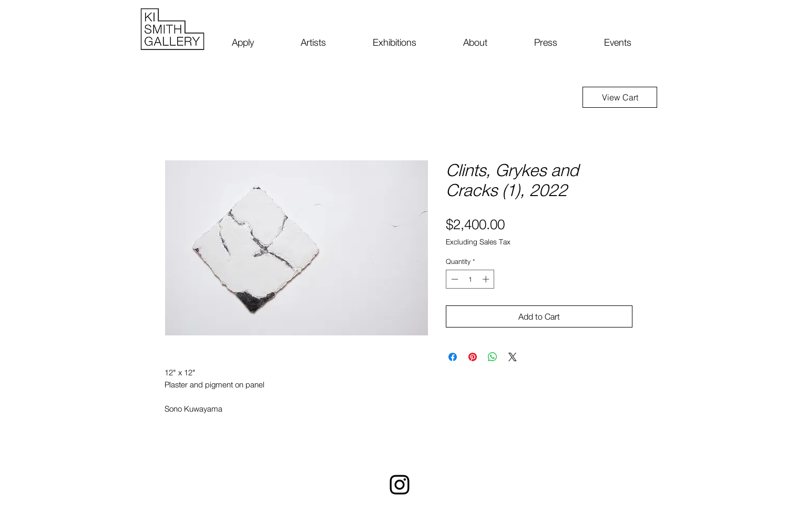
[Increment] (487, 279)
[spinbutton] (470, 279)
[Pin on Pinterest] (473, 357)
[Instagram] (400, 485)
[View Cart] (620, 97)
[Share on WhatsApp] (493, 357)
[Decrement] (454, 279)
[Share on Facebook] (453, 357)
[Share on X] (513, 357)
